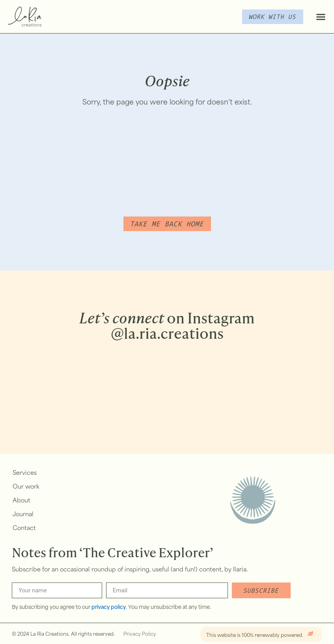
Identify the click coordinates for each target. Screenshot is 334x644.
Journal (23, 515)
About (21, 501)
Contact (24, 529)
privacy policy (109, 608)
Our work (26, 487)
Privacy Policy (140, 635)
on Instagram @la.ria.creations (167, 325)
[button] (321, 17)
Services (25, 473)
